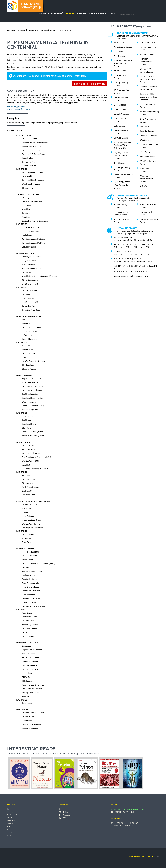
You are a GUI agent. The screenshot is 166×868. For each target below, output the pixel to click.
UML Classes (145, 152)
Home (10, 30)
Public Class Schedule (87, 13)
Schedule (10, 818)
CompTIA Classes (121, 114)
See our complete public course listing (131, 276)
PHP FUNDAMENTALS (60, 30)
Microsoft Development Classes (146, 62)
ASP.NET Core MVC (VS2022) (127, 259)
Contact (113, 13)
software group (141, 856)
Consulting (42, 13)
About (103, 13)
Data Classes (119, 126)
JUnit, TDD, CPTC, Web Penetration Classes (122, 185)
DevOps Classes (121, 138)
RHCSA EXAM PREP (123, 237)
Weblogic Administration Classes (146, 179)
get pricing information (90, 84)
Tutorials (10, 824)
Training (70, 13)
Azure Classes (120, 71)
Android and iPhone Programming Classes (123, 63)
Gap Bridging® (12, 815)
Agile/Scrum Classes (123, 47)
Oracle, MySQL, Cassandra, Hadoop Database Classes (148, 97)
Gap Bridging (57, 13)
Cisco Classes (120, 105)
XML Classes (145, 186)
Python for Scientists (123, 251)
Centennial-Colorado (37, 30)
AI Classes (118, 51)
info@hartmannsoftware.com (131, 809)
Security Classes (147, 131)
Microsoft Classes (148, 54)
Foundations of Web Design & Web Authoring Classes (123, 145)
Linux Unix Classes (148, 42)
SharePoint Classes (148, 135)
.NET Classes (119, 42)
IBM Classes (119, 163)
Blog (9, 826)
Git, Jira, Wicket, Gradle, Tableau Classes (121, 155)
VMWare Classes (147, 157)
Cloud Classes (120, 109)
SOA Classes (145, 140)
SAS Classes (145, 126)
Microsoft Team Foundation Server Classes (148, 79)
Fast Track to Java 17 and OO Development (133, 244)
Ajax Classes (119, 56)
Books (9, 835)
